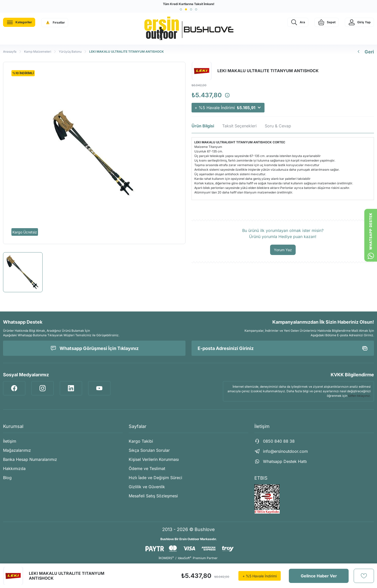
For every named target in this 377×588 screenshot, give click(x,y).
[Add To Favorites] (364, 576)
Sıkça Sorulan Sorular (149, 450)
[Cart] (327, 22)
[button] (181, 9)
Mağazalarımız (17, 450)
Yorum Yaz (283, 250)
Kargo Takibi (141, 441)
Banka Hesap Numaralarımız (30, 459)
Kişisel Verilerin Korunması (154, 459)
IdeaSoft (185, 558)
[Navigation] (19, 22)
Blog (7, 478)
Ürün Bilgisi (203, 126)
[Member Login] (359, 22)
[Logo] (188, 29)
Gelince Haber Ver (319, 576)
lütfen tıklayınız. (359, 396)
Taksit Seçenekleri (239, 126)
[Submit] (365, 348)
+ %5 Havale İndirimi (228, 108)
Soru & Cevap (278, 126)
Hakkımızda (14, 468)
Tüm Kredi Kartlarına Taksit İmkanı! (189, 4)
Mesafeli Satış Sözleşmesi (153, 496)
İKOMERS (166, 558)
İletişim (10, 441)
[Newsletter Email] (283, 348)
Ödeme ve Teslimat (147, 468)
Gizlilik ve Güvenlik (147, 487)
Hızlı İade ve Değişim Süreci (155, 478)
